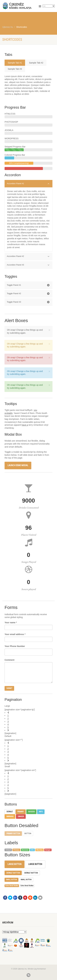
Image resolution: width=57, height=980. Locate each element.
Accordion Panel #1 (28, 184)
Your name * (11, 623)
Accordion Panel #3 (28, 265)
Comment (9, 660)
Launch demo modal (18, 465)
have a (25, 425)
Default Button (13, 873)
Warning (10, 816)
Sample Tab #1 (15, 63)
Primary (21, 812)
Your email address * (15, 634)
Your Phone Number (15, 646)
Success (31, 812)
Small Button (11, 880)
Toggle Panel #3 (28, 302)
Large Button (15, 864)
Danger (21, 816)
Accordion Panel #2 (28, 256)
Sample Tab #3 (15, 69)
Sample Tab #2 (36, 63)
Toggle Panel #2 (28, 294)
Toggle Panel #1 (28, 285)
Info (41, 812)
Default (10, 812)
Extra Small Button (12, 886)
